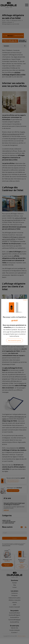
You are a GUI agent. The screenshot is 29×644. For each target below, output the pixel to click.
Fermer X (25, 300)
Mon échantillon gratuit (15, 340)
